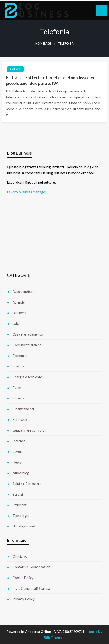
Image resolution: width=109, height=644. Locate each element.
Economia (20, 356)
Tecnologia (21, 516)
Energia (19, 366)
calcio (17, 323)
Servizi (18, 494)
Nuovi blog (21, 473)
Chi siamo (20, 556)
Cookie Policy (23, 578)
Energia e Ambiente (27, 377)
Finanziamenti (23, 409)
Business (19, 313)
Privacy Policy (24, 599)
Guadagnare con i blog (30, 430)
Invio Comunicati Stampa (31, 588)
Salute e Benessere (27, 484)
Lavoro (18, 451)
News (17, 462)
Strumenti (20, 505)
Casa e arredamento (28, 334)
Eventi (17, 388)
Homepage (43, 44)
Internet (19, 441)
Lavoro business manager (27, 192)
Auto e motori (23, 291)
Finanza (19, 398)
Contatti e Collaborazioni (32, 567)
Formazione (21, 419)
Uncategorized (24, 526)
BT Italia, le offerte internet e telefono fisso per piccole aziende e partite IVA (50, 80)
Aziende (15, 69)
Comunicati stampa (27, 345)
